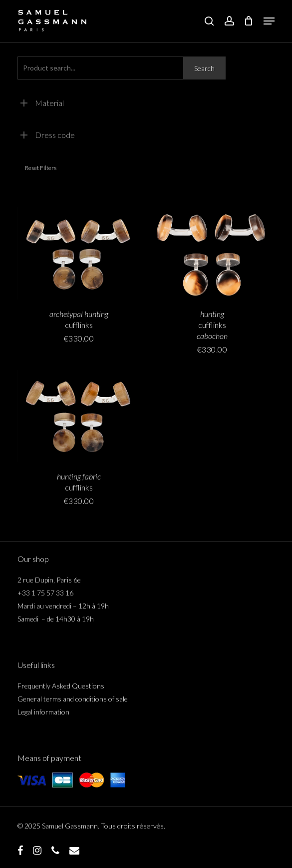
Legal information (43, 712)
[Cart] (249, 21)
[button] (269, 21)
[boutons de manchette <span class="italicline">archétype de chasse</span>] (79, 253)
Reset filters (41, 168)
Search (204, 68)
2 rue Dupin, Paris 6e (49, 580)
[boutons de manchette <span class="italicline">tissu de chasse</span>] (79, 416)
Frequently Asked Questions (61, 686)
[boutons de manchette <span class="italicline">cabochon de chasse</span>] (212, 253)
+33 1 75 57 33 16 (45, 593)
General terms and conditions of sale (73, 699)
